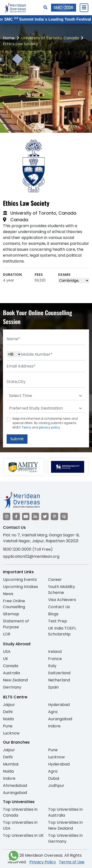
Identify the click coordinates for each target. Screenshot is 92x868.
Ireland (55, 652)
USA (7, 652)
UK (6, 659)
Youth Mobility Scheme (62, 590)
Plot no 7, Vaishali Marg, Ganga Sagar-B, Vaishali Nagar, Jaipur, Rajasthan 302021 (41, 538)
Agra (53, 712)
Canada (11, 666)
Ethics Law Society (20, 44)
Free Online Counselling (14, 604)
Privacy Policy (43, 862)
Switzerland (59, 673)
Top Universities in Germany (65, 838)
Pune (8, 726)
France (55, 659)
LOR (7, 634)
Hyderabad (59, 705)
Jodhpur (56, 786)
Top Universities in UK (23, 835)
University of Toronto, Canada (50, 38)
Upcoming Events (20, 580)
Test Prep (58, 621)
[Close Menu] (84, 8)
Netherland (59, 680)
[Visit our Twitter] (45, 516)
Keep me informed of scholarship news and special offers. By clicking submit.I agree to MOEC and (45, 423)
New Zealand (15, 680)
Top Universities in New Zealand (65, 825)
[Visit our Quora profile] (64, 516)
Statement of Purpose (16, 624)
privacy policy (50, 427)
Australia (11, 673)
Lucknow (11, 733)
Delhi (8, 712)
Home (9, 38)
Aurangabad (60, 719)
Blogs (53, 614)
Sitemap (11, 614)
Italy (52, 666)
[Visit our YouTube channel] (26, 516)
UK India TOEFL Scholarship (62, 631)
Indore (54, 726)
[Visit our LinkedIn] (35, 516)
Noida (8, 719)
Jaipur (9, 705)
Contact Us (59, 607)
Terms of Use (72, 862)
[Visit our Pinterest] (54, 516)
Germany (12, 687)
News (8, 594)
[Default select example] (46, 396)
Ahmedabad (15, 786)
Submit (17, 439)
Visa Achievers (62, 600)
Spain (53, 687)
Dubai (54, 778)
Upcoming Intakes (20, 587)
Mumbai (11, 764)
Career (55, 580)
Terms (26, 427)
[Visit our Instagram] (7, 516)
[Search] (45, 7)
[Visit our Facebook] (16, 516)
